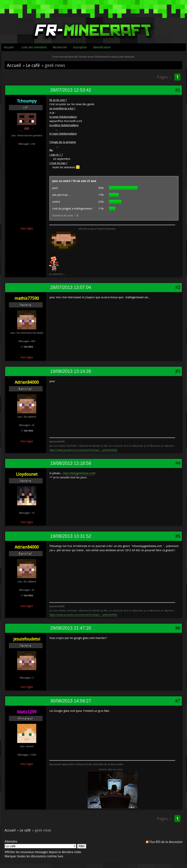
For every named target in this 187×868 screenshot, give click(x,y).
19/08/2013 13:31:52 (71, 536)
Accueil (9, 47)
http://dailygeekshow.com (79, 473)
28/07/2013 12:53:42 (71, 90)
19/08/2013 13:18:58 (71, 463)
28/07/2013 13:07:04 (71, 287)
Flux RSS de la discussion (166, 842)
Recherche (60, 47)
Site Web (28, 347)
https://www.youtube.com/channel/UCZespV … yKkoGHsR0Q (83, 450)
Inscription (80, 47)
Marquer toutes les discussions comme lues (34, 856)
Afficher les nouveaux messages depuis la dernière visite (43, 852)
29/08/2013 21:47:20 (71, 628)
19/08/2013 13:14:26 (71, 371)
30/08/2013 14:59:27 (71, 701)
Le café (33, 65)
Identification (102, 47)
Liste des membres (34, 47)
